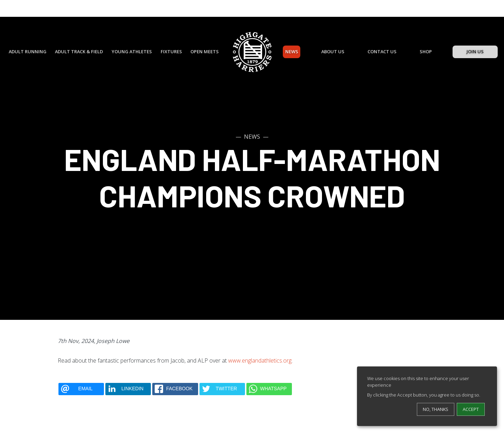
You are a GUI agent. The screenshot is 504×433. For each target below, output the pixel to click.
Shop (426, 51)
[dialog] (427, 396)
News (292, 51)
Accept (471, 409)
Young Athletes (132, 51)
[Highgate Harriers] (252, 52)
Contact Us (382, 51)
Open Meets (205, 51)
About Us (333, 51)
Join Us (475, 51)
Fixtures (171, 51)
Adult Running (28, 51)
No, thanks (436, 409)
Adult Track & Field (79, 51)
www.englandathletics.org (260, 360)
